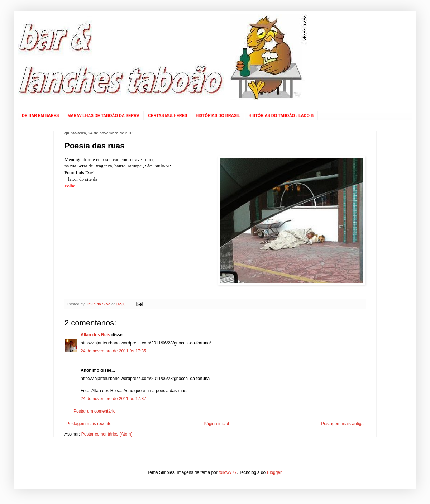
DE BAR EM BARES (40, 115)
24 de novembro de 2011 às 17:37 (113, 399)
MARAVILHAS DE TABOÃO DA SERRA (103, 115)
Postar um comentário (94, 411)
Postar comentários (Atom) (107, 434)
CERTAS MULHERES (168, 115)
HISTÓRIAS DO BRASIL (218, 115)
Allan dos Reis (95, 335)
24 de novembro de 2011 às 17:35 (113, 351)
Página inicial (216, 424)
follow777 (228, 472)
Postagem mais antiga (342, 424)
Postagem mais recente (89, 424)
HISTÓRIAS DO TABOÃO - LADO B (281, 115)
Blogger (274, 472)
